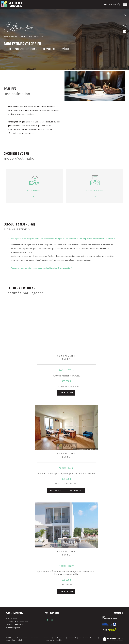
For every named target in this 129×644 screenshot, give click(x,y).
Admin (86, 638)
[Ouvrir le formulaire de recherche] (112, 4)
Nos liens (94, 638)
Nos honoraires (60, 638)
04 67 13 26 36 (12, 619)
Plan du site (47, 638)
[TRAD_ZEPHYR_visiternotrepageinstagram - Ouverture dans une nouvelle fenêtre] (52, 620)
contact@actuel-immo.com (17, 622)
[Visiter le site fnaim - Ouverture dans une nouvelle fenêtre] (109, 618)
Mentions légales (75, 638)
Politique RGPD (48, 640)
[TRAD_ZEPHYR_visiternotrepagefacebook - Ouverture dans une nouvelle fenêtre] (47, 620)
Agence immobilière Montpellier (18, 36)
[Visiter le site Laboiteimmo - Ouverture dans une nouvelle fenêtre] (113, 639)
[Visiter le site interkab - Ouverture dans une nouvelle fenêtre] (109, 624)
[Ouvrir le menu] (125, 4)
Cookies (59, 640)
